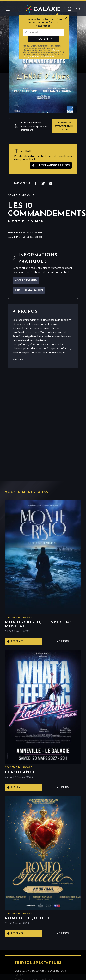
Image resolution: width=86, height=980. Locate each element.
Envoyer (44, 39)
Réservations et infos (54, 166)
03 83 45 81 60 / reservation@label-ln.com (64, 126)
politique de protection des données (39, 56)
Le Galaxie (55, 50)
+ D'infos (63, 641)
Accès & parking (26, 280)
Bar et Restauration (29, 290)
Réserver (17, 641)
